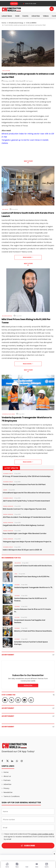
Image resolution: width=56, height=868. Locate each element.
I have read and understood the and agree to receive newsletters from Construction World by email (29, 837)
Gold (17, 16)
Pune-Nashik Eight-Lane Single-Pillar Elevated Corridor (25, 533)
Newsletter (8, 792)
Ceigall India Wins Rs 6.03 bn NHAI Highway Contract (23, 525)
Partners (7, 780)
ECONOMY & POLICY (8, 474)
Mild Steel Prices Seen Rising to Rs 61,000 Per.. (32, 577)
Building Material (7, 316)
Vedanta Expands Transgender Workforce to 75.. (34, 587)
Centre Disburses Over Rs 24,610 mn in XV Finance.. (30, 600)
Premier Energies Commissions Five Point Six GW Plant (24, 484)
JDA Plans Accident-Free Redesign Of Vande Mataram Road (27, 517)
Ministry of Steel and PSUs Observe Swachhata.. (33, 631)
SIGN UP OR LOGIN (30, 4)
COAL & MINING (31, 23)
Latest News (7, 16)
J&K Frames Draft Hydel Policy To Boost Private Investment (26, 501)
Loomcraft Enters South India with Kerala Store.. (33, 566)
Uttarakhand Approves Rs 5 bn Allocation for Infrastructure (26, 493)
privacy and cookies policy (43, 834)
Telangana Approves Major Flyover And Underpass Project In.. (27, 542)
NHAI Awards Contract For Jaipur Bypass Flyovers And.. (25, 509)
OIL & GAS (17, 617)
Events (25, 16)
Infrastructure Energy (16, 23)
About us (7, 776)
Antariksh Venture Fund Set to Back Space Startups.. (31, 643)
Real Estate (5, 209)
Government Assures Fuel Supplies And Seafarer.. (30, 621)
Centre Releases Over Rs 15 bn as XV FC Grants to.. (33, 610)
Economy (17, 585)
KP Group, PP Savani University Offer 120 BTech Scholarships (27, 476)
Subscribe (14, 4)
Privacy (6, 788)
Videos (46, 16)
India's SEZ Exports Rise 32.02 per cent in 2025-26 (22, 550)
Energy (5, 490)
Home (4, 23)
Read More (28, 257)
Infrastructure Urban (8, 414)
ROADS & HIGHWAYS (8, 506)
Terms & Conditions (12, 796)
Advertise (36, 16)
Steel (16, 574)
